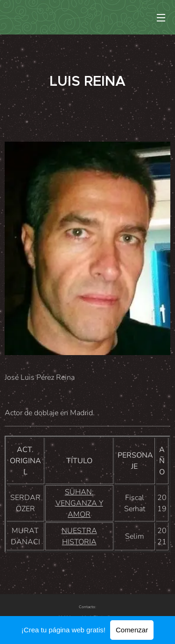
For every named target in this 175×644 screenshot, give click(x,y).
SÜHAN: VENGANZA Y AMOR (79, 503)
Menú (161, 18)
